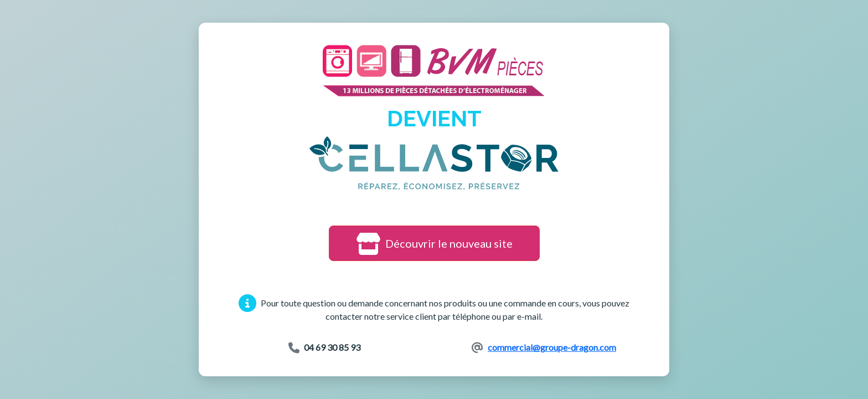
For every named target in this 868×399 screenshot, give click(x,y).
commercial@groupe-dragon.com (552, 347)
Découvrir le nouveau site (434, 243)
